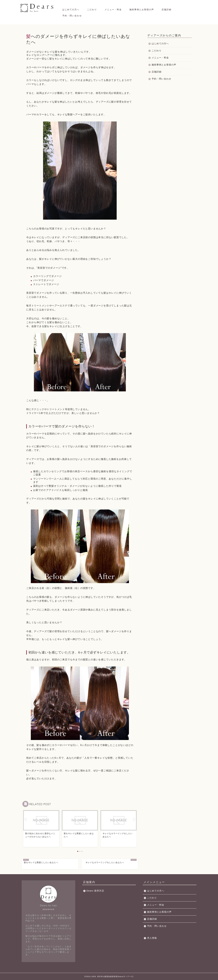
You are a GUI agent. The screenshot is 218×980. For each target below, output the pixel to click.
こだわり (92, 10)
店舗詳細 (166, 10)
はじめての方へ (71, 10)
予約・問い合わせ (72, 16)
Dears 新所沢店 (95, 891)
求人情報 (152, 938)
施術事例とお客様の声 (142, 10)
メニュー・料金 (113, 10)
